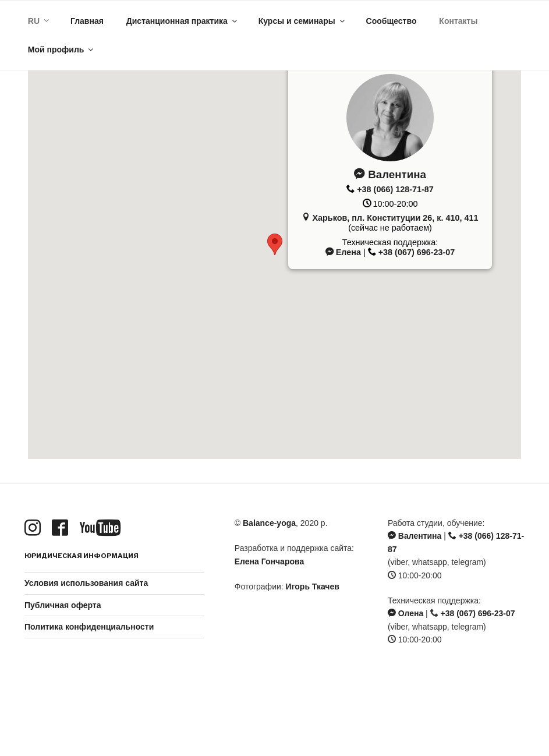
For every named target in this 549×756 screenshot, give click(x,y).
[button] (275, 244)
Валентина (390, 174)
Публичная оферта (63, 605)
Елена (343, 252)
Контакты (458, 21)
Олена (405, 613)
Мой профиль (62, 50)
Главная (87, 21)
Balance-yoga (269, 523)
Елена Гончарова (269, 561)
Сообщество (392, 21)
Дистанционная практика (183, 21)
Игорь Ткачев (313, 587)
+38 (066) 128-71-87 (395, 189)
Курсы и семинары (302, 21)
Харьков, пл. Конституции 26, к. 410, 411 (390, 218)
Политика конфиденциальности (89, 627)
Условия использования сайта (86, 583)
